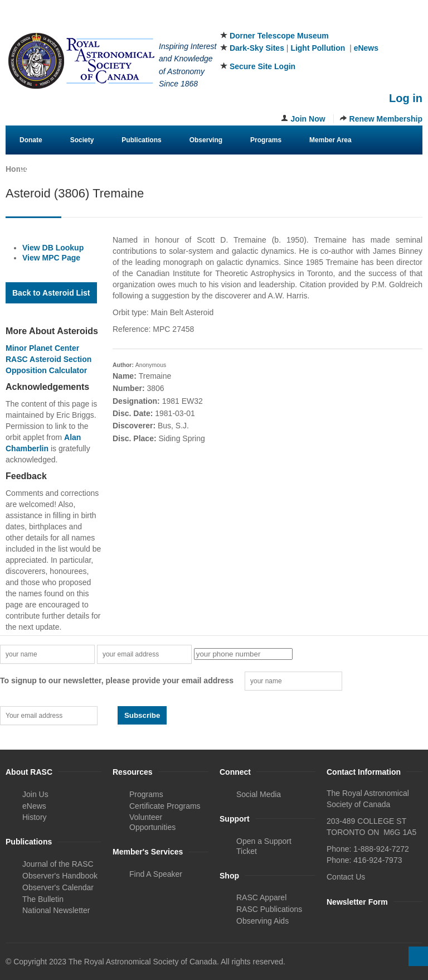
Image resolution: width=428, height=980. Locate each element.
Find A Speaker (156, 874)
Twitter (378, 22)
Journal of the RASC (58, 864)
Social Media (259, 794)
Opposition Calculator (46, 370)
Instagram (396, 22)
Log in (406, 98)
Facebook (359, 22)
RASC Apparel (261, 897)
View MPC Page (51, 258)
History (35, 817)
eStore (93, 169)
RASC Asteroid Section (48, 359)
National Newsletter (56, 910)
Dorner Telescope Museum (279, 36)
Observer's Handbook (60, 876)
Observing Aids (262, 921)
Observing (206, 140)
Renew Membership (386, 119)
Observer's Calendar (58, 887)
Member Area (330, 140)
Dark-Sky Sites (257, 48)
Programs (266, 140)
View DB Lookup (53, 248)
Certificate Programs (165, 806)
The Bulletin (43, 899)
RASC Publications (269, 909)
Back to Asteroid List (51, 293)
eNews (366, 48)
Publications (141, 140)
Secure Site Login (262, 66)
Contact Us (37, 169)
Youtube (415, 22)
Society (82, 140)
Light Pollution (318, 48)
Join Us (35, 794)
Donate (31, 140)
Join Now (308, 119)
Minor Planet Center (42, 348)
